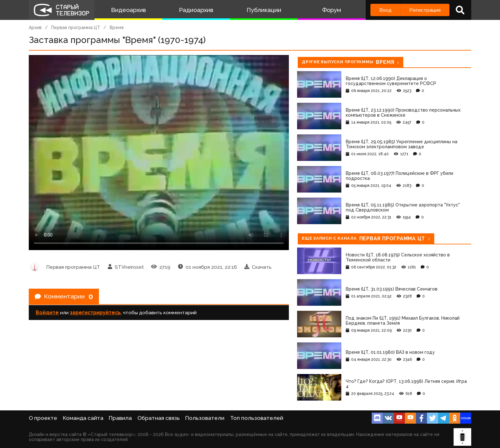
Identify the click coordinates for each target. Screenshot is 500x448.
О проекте (43, 418)
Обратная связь (159, 418)
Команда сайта (83, 418)
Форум (332, 10)
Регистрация (425, 10)
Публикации (264, 10)
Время (117, 28)
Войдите (47, 313)
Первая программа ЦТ (76, 28)
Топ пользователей (257, 418)
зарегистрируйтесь (95, 313)
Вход (385, 10)
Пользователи (205, 418)
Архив (35, 28)
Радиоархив (196, 10)
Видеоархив (128, 10)
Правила (120, 418)
